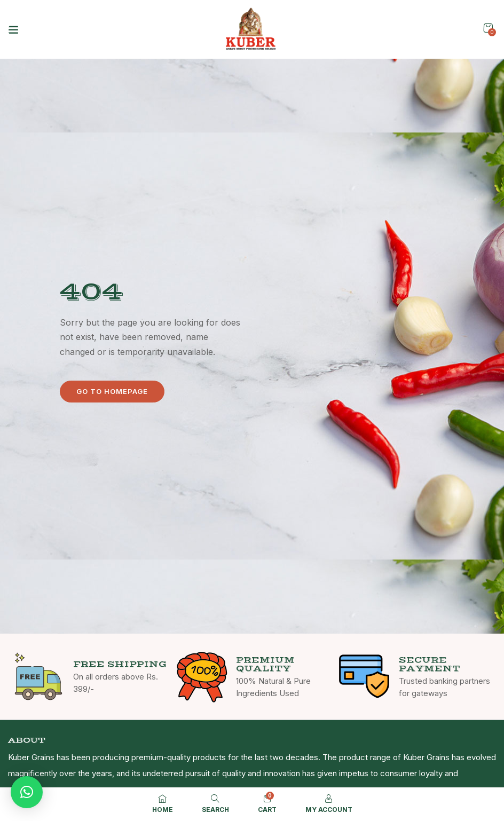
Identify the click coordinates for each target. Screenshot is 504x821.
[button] (488, 28)
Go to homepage (112, 391)
